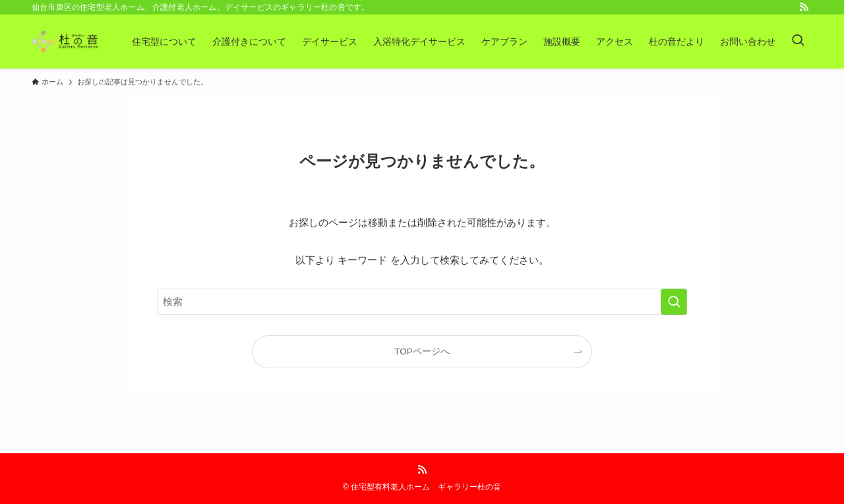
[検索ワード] (422, 302)
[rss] (804, 7)
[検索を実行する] (674, 302)
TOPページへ (422, 351)
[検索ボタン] (798, 42)
